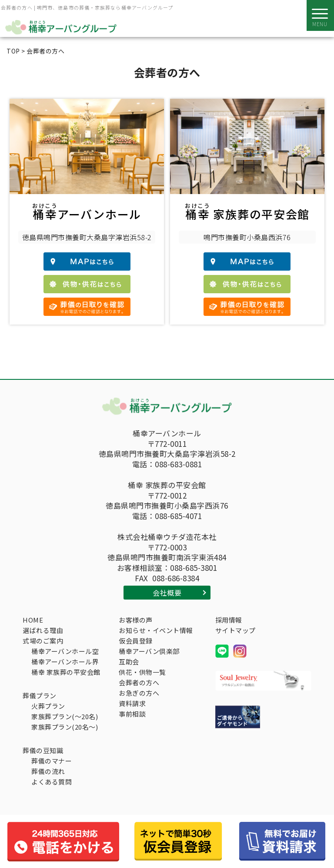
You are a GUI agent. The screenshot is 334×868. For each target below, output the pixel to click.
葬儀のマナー (52, 761)
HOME (33, 620)
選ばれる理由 (43, 630)
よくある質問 (52, 782)
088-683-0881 (178, 464)
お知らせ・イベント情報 (156, 630)
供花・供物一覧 (142, 672)
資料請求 (132, 703)
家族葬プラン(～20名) (65, 716)
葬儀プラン (40, 695)
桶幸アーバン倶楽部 (149, 651)
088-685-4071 (178, 516)
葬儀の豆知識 (43, 750)
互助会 (129, 662)
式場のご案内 (43, 641)
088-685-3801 (194, 568)
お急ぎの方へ (139, 693)
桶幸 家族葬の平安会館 (66, 672)
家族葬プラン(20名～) (65, 727)
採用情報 (229, 620)
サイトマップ (235, 630)
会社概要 (167, 593)
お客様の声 (136, 620)
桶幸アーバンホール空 (65, 651)
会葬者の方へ (139, 682)
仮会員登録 (136, 641)
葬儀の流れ (48, 771)
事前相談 (132, 714)
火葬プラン (48, 706)
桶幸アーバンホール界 (65, 662)
